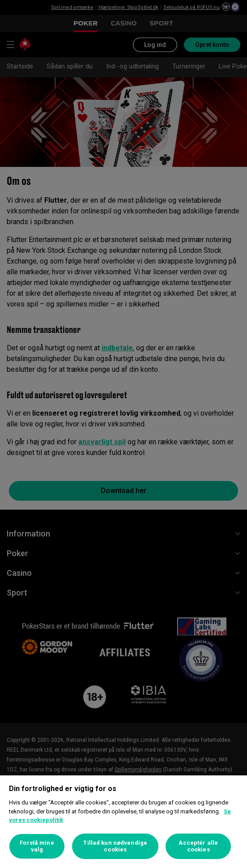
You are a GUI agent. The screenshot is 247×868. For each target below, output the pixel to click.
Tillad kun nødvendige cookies (115, 846)
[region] (123, 822)
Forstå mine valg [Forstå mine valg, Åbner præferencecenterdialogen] (37, 846)
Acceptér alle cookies (198, 846)
